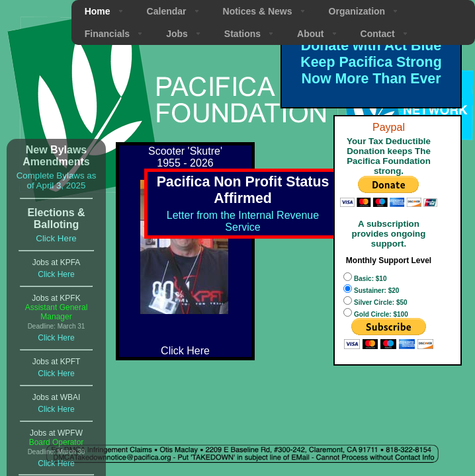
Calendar (167, 11)
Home (98, 11)
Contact (378, 34)
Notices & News (258, 11)
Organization (357, 11)
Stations (242, 34)
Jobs (177, 34)
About (310, 34)
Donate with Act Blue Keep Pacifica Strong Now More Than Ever (371, 62)
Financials (107, 34)
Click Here (56, 238)
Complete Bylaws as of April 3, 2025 (57, 180)
